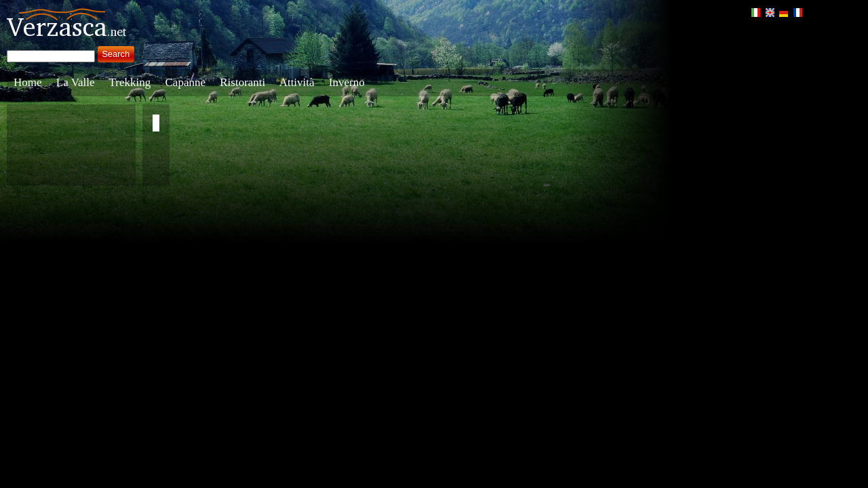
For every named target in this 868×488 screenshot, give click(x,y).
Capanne (185, 82)
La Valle (76, 82)
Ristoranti (242, 82)
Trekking (130, 82)
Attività (297, 82)
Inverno (347, 82)
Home (28, 82)
